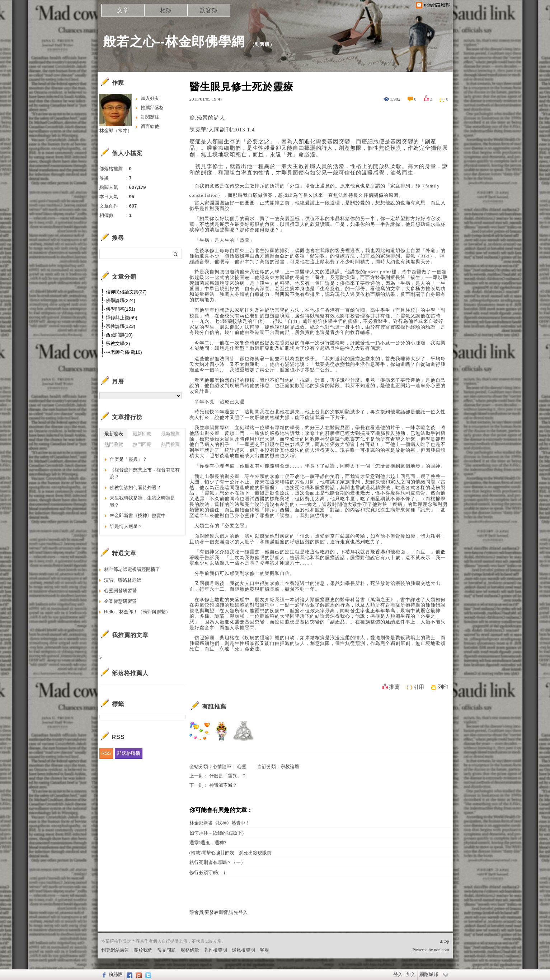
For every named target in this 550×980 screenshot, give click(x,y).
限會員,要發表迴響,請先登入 (219, 912)
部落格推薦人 (130, 673)
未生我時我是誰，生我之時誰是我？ (142, 501)
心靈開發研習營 (120, 591)
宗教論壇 (290, 767)
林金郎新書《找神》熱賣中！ (220, 823)
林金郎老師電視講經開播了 (132, 569)
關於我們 (143, 950)
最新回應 (142, 434)
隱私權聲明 (243, 950)
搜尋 (176, 254)
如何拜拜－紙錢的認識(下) (217, 833)
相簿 (166, 10)
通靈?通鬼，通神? (208, 843)
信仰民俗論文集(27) (126, 292)
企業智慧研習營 (120, 601)
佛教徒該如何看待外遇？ (135, 487)
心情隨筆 (222, 767)
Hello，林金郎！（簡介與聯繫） (137, 612)
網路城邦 (429, 974)
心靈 (242, 767)
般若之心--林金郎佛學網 (174, 41)
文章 (123, 10)
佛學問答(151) (121, 309)
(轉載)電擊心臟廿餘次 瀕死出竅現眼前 (231, 853)
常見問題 (166, 950)
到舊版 (262, 44)
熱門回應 (142, 444)
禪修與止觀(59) (122, 318)
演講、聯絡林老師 (123, 580)
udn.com (442, 950)
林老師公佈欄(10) (124, 352)
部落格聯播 (129, 753)
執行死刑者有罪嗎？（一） (217, 862)
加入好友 (150, 98)
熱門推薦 (170, 444)
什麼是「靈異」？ (228, 776)
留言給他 (150, 126)
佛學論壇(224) (121, 300)
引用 (419, 687)
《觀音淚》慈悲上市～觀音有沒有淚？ (145, 473)
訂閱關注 (150, 117)
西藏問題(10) (119, 335)
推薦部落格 (152, 108)
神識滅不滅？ (223, 785)
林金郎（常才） (116, 131)
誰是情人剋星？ (126, 526)
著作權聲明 (215, 950)
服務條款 (190, 950)
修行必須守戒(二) (207, 872)
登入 (398, 974)
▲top (444, 941)
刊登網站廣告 (115, 950)
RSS (106, 753)
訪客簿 (209, 10)
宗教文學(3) (118, 343)
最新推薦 (170, 434)
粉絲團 (116, 974)
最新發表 (114, 434)
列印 (443, 687)
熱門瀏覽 (114, 444)
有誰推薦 (214, 707)
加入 (411, 974)
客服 (264, 950)
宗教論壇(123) (121, 326)
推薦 (394, 687)
